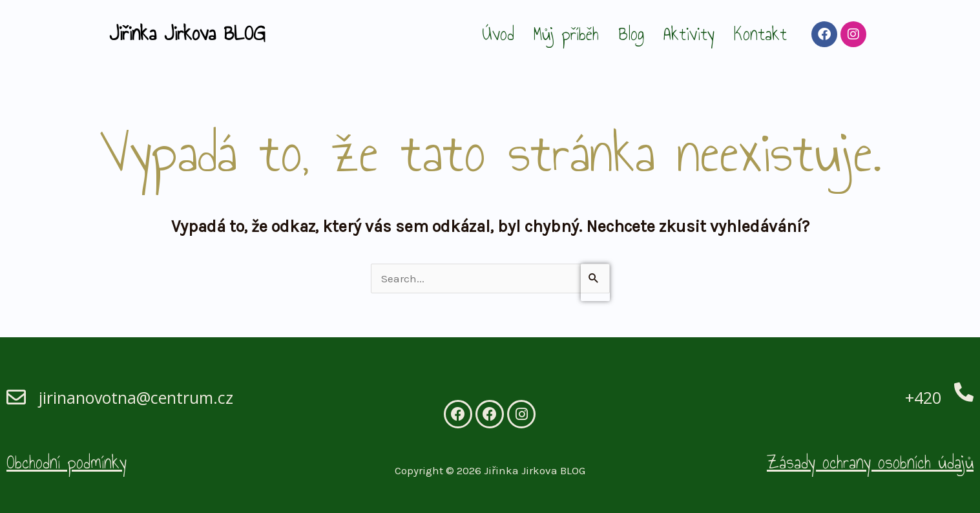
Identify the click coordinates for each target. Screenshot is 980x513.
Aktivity (689, 34)
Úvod (498, 34)
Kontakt (760, 34)
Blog (631, 34)
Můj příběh (566, 34)
